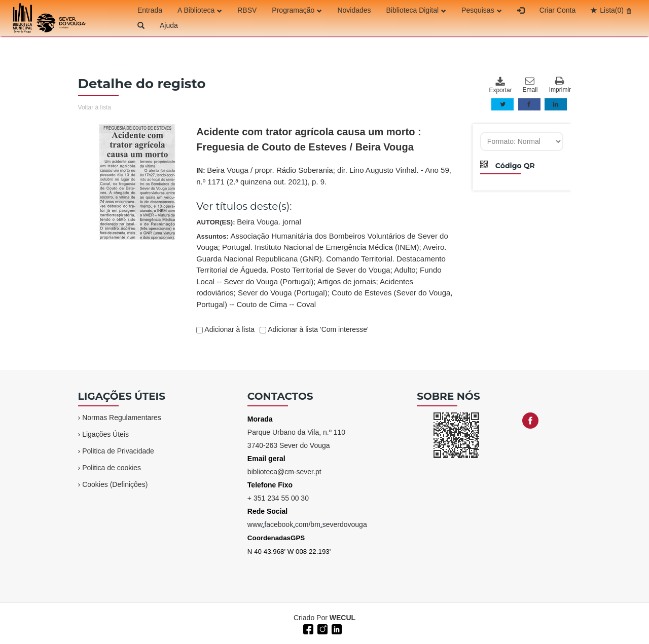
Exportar (500, 85)
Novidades (354, 10)
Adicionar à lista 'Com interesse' (317, 329)
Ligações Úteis (105, 434)
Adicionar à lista (229, 329)
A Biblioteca (200, 10)
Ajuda (169, 25)
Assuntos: (324, 270)
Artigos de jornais (347, 281)
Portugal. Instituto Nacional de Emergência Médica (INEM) (321, 247)
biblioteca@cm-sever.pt (284, 472)
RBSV (247, 10)
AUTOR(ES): (249, 222)
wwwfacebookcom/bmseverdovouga (307, 524)
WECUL (342, 618)
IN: (324, 176)
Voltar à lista (95, 107)
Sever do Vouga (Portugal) (283, 293)
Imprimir (560, 85)
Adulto (405, 270)
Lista (612, 10)
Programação (297, 10)
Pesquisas (482, 10)
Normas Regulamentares (122, 418)
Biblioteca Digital (417, 10)
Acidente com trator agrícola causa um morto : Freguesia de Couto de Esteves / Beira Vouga (309, 139)
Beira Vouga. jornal (269, 222)
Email (530, 85)
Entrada (150, 10)
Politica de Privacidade (118, 451)
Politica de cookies (112, 468)
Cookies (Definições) (115, 484)
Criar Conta (558, 10)
